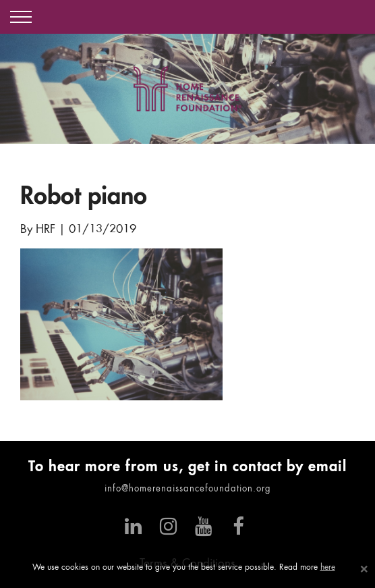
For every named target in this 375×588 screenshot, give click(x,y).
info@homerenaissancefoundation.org (188, 489)
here (328, 568)
